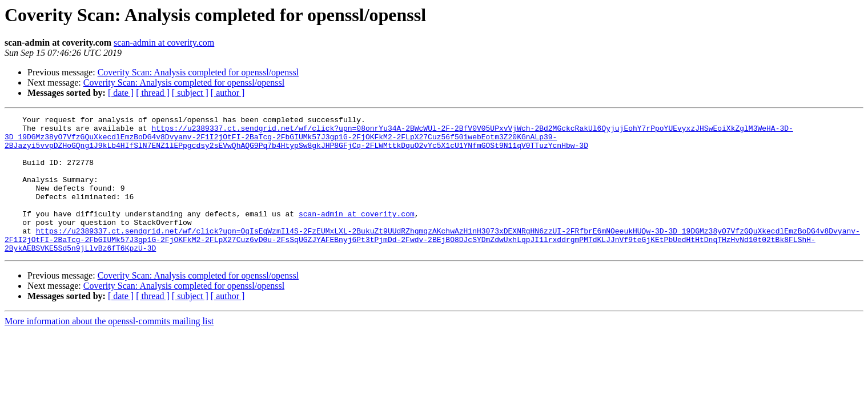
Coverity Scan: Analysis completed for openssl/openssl (198, 72)
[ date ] (121, 93)
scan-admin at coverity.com (164, 43)
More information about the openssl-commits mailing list (109, 348)
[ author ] (228, 93)
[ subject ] (190, 93)
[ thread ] (153, 93)
